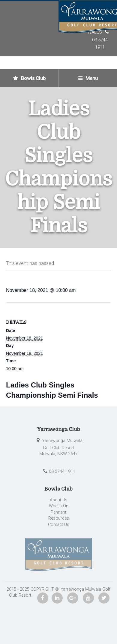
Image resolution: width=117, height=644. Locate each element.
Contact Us (59, 525)
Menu (88, 78)
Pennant (58, 512)
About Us (59, 500)
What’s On (59, 506)
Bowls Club (29, 78)
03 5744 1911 (59, 472)
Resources (59, 518)
